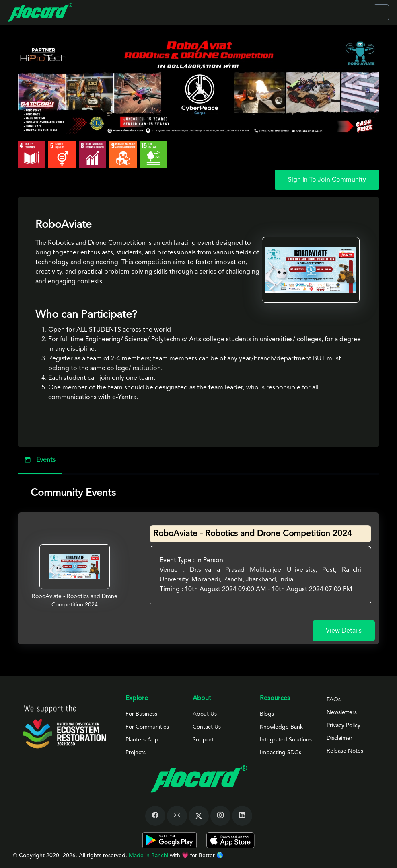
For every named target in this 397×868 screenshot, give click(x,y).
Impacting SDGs (281, 753)
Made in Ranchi (149, 856)
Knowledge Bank (281, 727)
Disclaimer (339, 738)
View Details (344, 631)
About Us (205, 714)
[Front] (40, 12)
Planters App (142, 740)
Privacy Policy (344, 725)
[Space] (64, 727)
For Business (141, 714)
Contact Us (207, 727)
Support (203, 740)
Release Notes (345, 751)
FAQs (334, 700)
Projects (136, 753)
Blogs (267, 714)
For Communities (147, 727)
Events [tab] (40, 460)
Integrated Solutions (286, 740)
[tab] (198, 461)
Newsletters (342, 712)
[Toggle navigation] (381, 13)
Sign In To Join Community (327, 180)
